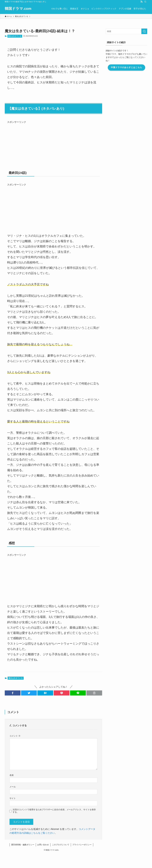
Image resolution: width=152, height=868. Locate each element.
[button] (13, 693)
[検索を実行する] (144, 31)
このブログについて (61, 845)
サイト (13, 798)
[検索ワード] (126, 31)
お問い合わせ (43, 845)
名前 (12, 775)
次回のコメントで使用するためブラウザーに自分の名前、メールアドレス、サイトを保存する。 (54, 811)
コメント (15, 736)
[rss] (141, 2)
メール (13, 787)
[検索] (145, 2)
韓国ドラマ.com (18, 9)
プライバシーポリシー (82, 845)
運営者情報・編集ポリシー (23, 845)
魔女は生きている (15, 36)
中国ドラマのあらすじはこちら (126, 67)
